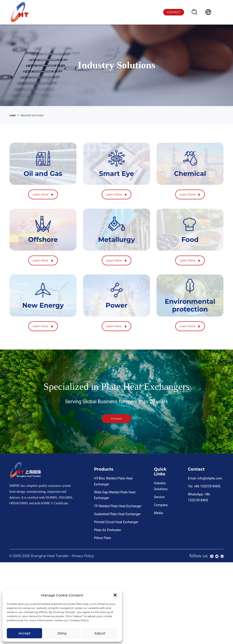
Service (159, 574)
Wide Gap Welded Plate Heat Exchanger (115, 572)
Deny (62, 633)
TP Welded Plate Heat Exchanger (118, 583)
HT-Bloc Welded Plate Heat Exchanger (113, 558)
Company (161, 582)
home (14, 115)
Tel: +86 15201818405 (204, 563)
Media (158, 590)
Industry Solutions (161, 563)
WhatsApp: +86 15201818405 (199, 574)
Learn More (43, 218)
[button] (115, 595)
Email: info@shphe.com (205, 555)
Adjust (100, 633)
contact (169, 12)
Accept (24, 633)
